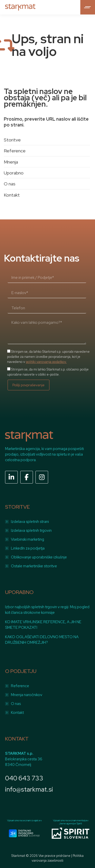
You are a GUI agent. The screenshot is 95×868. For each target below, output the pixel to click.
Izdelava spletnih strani (30, 522)
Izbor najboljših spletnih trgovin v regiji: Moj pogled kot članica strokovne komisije (47, 610)
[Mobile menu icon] (88, 7)
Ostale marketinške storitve (34, 566)
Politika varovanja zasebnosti (58, 858)
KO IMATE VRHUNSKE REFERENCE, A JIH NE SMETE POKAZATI (43, 625)
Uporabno (14, 173)
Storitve (12, 140)
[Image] (24, 833)
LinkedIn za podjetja (28, 548)
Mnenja (11, 162)
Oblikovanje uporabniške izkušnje (39, 557)
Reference (15, 151)
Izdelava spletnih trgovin (31, 531)
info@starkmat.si (29, 789)
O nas (10, 184)
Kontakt (12, 195)
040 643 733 (24, 778)
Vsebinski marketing (27, 539)
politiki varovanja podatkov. (46, 362)
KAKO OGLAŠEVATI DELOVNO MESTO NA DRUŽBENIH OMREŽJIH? (42, 640)
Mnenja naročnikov (27, 695)
